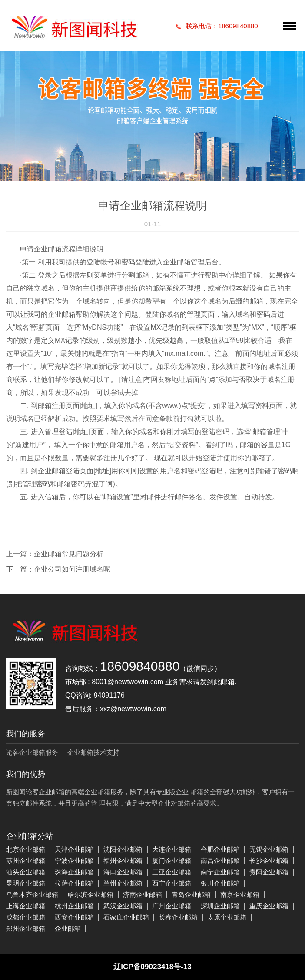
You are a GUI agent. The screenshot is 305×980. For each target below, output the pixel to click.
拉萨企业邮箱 (74, 883)
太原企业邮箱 (227, 917)
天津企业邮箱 (74, 849)
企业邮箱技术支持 (93, 752)
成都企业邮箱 (26, 917)
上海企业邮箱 (26, 906)
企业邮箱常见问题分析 (69, 554)
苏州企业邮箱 (26, 861)
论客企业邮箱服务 (32, 752)
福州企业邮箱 (123, 861)
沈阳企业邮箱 (123, 849)
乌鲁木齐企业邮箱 (32, 895)
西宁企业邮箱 (172, 883)
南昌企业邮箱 (220, 861)
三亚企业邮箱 (172, 872)
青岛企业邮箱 (191, 895)
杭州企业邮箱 (74, 906)
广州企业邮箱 (172, 906)
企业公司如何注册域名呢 (72, 569)
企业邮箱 (68, 928)
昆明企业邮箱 (26, 883)
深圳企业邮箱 (220, 906)
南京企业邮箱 (240, 895)
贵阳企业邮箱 (269, 872)
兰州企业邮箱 (123, 883)
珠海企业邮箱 (74, 872)
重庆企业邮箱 (269, 906)
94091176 (109, 695)
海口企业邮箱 (123, 872)
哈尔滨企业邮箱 (91, 895)
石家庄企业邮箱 (126, 917)
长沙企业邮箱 (269, 861)
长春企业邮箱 (178, 917)
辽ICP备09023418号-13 (152, 967)
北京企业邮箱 (26, 849)
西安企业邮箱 (74, 917)
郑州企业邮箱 (26, 928)
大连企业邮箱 (172, 849)
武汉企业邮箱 (123, 906)
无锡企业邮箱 (269, 849)
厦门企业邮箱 (172, 861)
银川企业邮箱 (220, 883)
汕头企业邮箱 (26, 872)
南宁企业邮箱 (220, 872)
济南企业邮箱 (143, 895)
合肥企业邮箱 (220, 849)
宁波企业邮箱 (74, 861)
